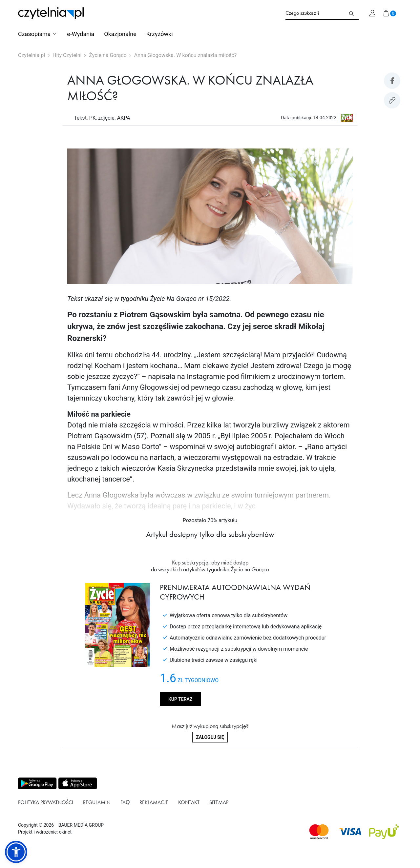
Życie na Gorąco (108, 55)
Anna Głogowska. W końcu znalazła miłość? (186, 55)
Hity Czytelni (67, 55)
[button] (16, 852)
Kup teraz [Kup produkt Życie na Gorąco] (180, 699)
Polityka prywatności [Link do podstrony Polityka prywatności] (46, 802)
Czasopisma (34, 34)
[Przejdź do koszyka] (390, 13)
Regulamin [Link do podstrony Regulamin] (97, 802)
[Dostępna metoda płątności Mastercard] (319, 832)
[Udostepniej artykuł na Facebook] (392, 81)
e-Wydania (81, 34)
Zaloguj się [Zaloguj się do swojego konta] (210, 737)
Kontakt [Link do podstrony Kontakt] (189, 802)
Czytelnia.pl (31, 55)
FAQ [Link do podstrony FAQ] (125, 802)
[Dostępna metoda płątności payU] (384, 832)
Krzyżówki (160, 34)
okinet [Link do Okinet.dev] (65, 832)
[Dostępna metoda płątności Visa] (350, 832)
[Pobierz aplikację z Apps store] (77, 783)
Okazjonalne (120, 34)
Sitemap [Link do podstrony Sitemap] (219, 802)
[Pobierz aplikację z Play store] (37, 783)
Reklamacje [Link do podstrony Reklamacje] (154, 802)
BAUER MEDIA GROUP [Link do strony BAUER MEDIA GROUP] (81, 825)
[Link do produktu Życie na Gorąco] (347, 118)
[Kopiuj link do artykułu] (392, 100)
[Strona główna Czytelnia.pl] (51, 13)
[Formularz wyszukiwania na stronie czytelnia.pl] (315, 13)
